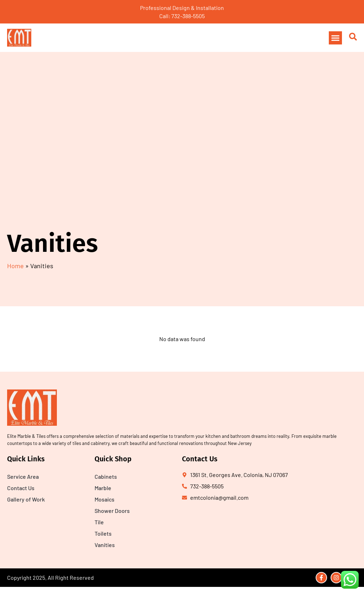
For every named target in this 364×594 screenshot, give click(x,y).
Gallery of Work (26, 499)
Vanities (105, 545)
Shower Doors (112, 511)
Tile (99, 522)
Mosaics (105, 499)
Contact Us (21, 488)
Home (15, 266)
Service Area (23, 476)
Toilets (103, 533)
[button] (336, 38)
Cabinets (106, 476)
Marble (103, 488)
